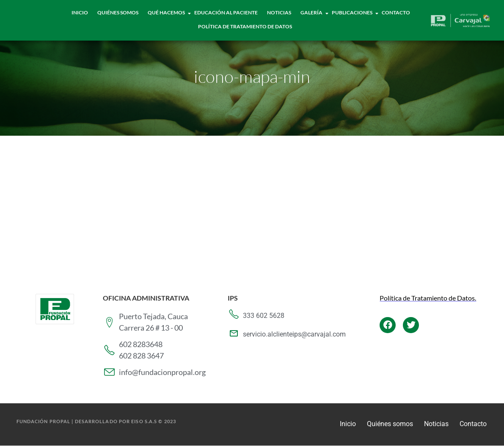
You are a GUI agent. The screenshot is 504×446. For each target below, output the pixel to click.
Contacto (396, 12)
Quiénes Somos (118, 12)
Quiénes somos (390, 424)
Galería (312, 12)
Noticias (279, 12)
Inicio (80, 12)
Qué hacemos (167, 12)
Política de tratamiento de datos (245, 26)
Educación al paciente (226, 12)
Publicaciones (352, 12)
